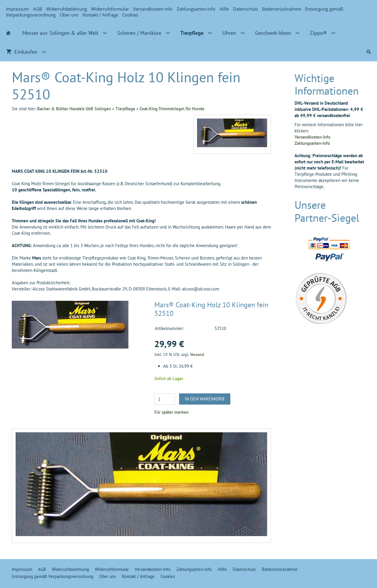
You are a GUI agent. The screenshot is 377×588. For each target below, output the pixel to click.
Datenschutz (245, 9)
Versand (197, 354)
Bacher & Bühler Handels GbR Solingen (74, 109)
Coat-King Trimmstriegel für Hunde (172, 109)
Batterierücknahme (282, 9)
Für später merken (171, 412)
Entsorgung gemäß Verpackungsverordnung (53, 576)
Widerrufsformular (110, 9)
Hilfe (224, 9)
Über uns (69, 15)
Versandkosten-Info (153, 9)
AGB (38, 9)
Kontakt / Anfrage (100, 15)
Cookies (130, 15)
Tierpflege (125, 109)
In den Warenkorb (205, 399)
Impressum (17, 9)
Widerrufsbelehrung (67, 9)
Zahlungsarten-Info (196, 9)
